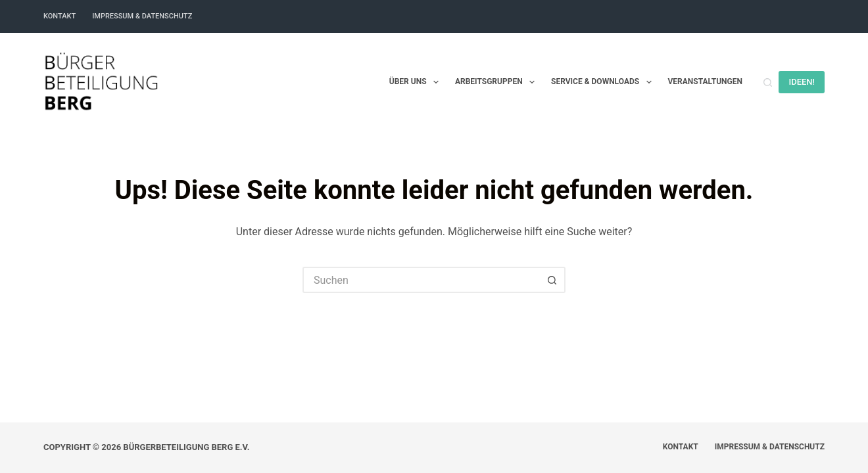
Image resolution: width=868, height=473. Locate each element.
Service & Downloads (604, 82)
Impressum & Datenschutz (142, 16)
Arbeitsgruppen (497, 82)
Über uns (417, 82)
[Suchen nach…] (421, 280)
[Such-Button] (552, 280)
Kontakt (60, 16)
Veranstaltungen (705, 81)
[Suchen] (768, 82)
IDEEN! (802, 82)
